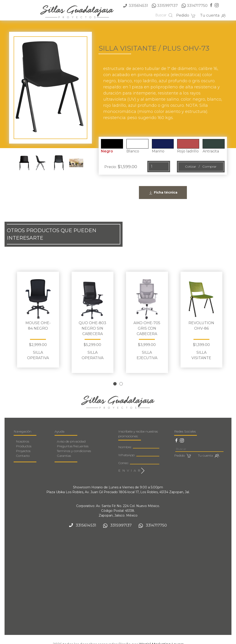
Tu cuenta (213, 16)
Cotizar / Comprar (201, 167)
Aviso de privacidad (71, 436)
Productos (24, 441)
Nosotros (23, 436)
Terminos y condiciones (74, 445)
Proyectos (23, 445)
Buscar (164, 15)
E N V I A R (131, 465)
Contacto (23, 450)
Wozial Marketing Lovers (161, 639)
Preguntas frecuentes (73, 441)
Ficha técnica (163, 193)
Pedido (186, 16)
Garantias (64, 450)
